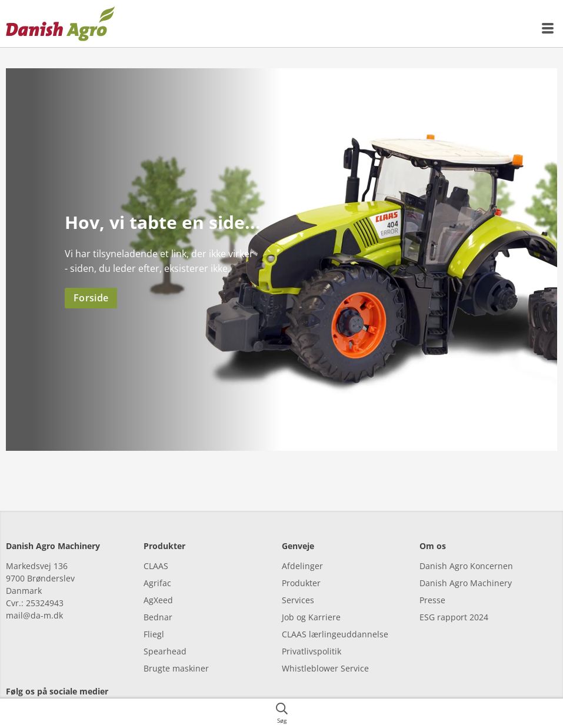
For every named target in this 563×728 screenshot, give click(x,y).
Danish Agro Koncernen (466, 546)
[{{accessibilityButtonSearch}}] (281, 713)
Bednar (158, 597)
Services (298, 580)
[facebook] (16, 696)
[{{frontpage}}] (61, 24)
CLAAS (156, 546)
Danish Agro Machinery (466, 563)
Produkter (301, 563)
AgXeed (158, 580)
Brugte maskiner (176, 648)
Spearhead (165, 631)
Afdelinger (302, 546)
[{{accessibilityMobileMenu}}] (548, 28)
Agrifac (157, 563)
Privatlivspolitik (312, 631)
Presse (432, 580)
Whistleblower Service (325, 648)
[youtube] (81, 696)
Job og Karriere (311, 597)
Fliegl (154, 614)
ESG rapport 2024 (454, 597)
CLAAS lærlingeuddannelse (335, 614)
